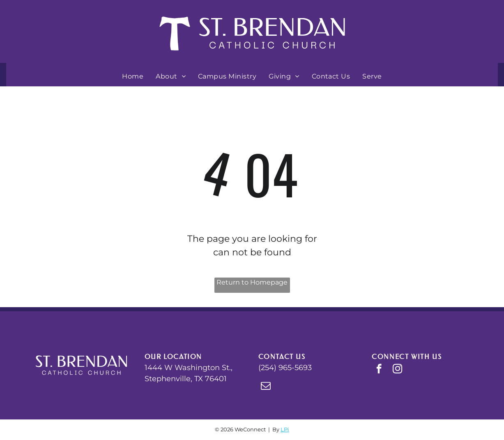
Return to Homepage (252, 282)
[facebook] (379, 370)
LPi (285, 429)
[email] (266, 387)
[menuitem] (133, 76)
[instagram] (397, 370)
